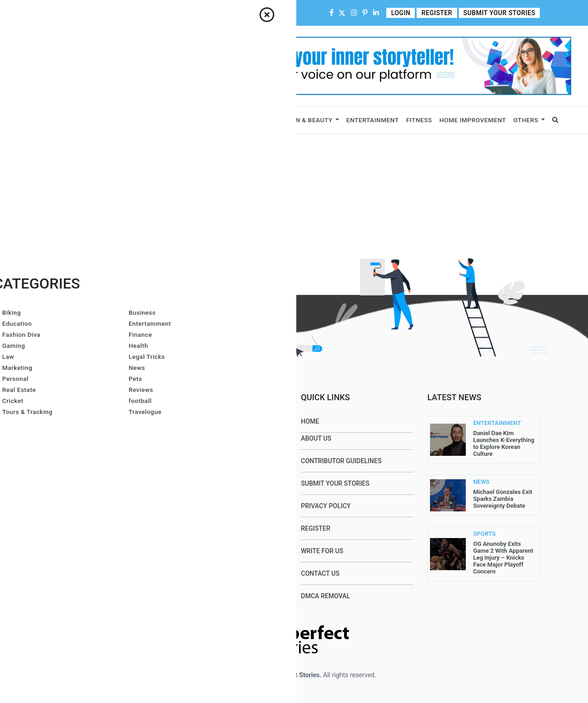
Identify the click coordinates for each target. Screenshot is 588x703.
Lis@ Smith (198, 476)
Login (407, 13)
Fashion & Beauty (302, 120)
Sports (207, 120)
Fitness (419, 120)
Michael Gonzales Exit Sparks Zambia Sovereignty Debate (503, 499)
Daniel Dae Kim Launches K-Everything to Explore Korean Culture (504, 443)
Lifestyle (249, 120)
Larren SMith (255, 453)
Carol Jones (201, 572)
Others (526, 120)
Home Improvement (473, 120)
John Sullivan (204, 596)
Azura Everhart (207, 500)
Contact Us (123, 13)
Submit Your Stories (501, 13)
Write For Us (239, 13)
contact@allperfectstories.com (110, 533)
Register (441, 13)
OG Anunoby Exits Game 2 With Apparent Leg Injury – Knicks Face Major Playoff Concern (503, 558)
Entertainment (373, 120)
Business (56, 120)
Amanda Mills (255, 429)
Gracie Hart (200, 453)
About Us (86, 13)
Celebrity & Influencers (120, 120)
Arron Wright (203, 524)
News (178, 120)
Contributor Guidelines (180, 13)
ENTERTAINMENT (490, 423)
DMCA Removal (325, 596)
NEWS (481, 482)
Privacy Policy (326, 506)
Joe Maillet (199, 429)
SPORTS (484, 534)
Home (57, 13)
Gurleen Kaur (203, 548)
